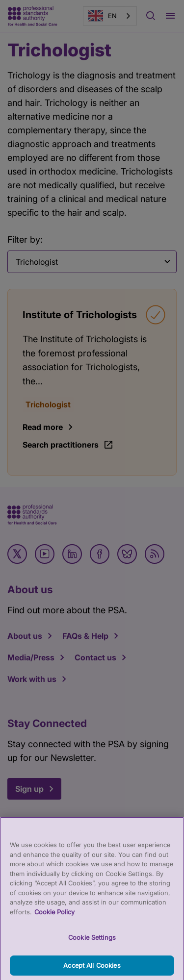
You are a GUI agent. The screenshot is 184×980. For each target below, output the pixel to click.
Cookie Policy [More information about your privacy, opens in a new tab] (54, 918)
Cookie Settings (92, 944)
